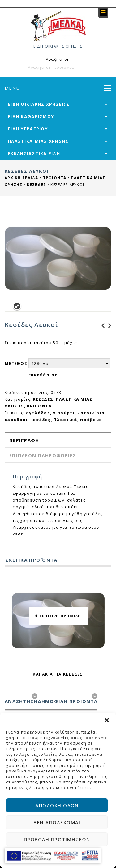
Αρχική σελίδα (21, 178)
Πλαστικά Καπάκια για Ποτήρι (108, 326)
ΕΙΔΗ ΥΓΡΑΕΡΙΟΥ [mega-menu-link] (28, 129)
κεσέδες (41, 420)
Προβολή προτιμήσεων (57, 839)
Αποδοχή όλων (57, 805)
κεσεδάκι (16, 420)
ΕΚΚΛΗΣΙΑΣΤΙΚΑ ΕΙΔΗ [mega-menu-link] (34, 153)
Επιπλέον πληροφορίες (43, 455)
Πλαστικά (65, 420)
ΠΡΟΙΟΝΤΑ (54, 178)
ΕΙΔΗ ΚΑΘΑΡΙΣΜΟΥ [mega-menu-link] (31, 116)
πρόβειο (90, 420)
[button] (107, 720)
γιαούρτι (64, 413)
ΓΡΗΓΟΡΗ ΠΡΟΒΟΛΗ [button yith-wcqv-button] (60, 616)
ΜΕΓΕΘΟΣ (16, 363)
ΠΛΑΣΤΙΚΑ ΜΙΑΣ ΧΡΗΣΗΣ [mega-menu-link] (38, 141)
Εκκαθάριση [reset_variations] (43, 375)
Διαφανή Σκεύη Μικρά (101, 326)
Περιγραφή (24, 440)
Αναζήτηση (83, 67)
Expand (17, 306)
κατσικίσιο (91, 413)
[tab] (58, 440)
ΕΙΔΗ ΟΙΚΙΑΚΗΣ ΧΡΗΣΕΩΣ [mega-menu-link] (39, 104)
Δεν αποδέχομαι (57, 822)
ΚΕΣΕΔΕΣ (37, 185)
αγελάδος (38, 413)
